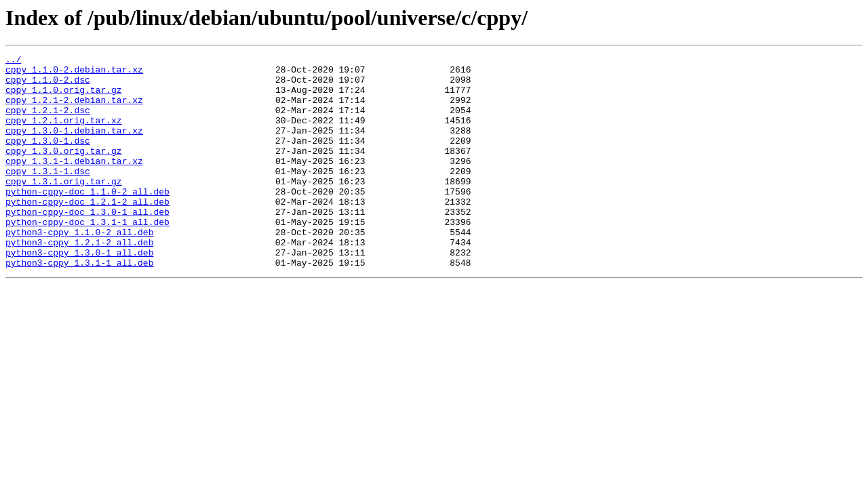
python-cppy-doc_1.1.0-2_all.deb (87, 220)
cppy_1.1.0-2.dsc (48, 85)
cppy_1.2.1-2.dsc (48, 122)
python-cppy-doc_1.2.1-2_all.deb (87, 232)
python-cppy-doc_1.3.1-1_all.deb (87, 256)
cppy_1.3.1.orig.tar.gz (64, 207)
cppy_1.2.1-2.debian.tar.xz (74, 110)
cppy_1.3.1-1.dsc (48, 195)
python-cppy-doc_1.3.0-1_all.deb (87, 244)
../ (13, 61)
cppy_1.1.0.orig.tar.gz (64, 98)
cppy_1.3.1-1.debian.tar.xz (74, 183)
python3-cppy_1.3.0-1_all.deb (79, 293)
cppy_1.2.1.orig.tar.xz (64, 134)
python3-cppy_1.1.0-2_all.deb (79, 268)
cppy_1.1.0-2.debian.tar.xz (74, 73)
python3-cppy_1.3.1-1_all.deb (79, 305)
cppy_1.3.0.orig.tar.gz (64, 171)
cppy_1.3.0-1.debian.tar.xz (74, 146)
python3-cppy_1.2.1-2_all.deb (79, 281)
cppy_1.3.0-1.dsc (48, 159)
